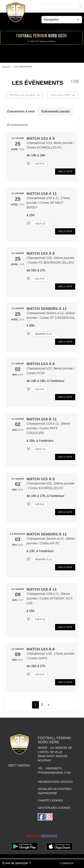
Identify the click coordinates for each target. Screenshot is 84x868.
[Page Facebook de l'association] (41, 817)
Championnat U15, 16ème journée (50, 483)
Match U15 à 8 (41, 253)
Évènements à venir (21, 111)
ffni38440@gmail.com (54, 773)
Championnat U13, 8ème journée (50, 143)
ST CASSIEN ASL (62, 318)
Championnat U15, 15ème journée (50, 258)
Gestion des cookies (54, 808)
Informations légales (55, 782)
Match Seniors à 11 (47, 309)
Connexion (67, 863)
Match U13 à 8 (41, 138)
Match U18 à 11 (42, 194)
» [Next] (49, 705)
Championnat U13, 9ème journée (50, 368)
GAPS (43, 658)
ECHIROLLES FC (49, 148)
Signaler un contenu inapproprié (55, 791)
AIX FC (55, 543)
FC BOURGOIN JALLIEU (56, 263)
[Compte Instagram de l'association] (49, 817)
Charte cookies (50, 800)
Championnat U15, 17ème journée (50, 654)
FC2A (41, 373)
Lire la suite (65, 171)
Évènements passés (55, 111)
